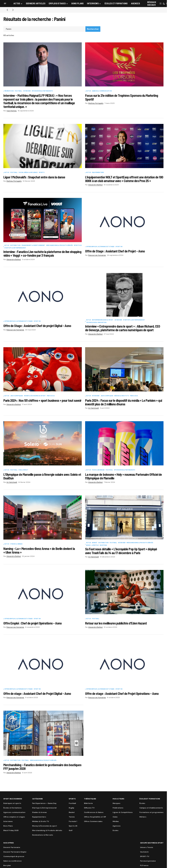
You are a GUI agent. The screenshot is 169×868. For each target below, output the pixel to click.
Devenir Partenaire (12, 847)
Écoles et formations (12, 808)
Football (18, 91)
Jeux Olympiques (17, 396)
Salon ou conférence (12, 861)
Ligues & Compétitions (123, 812)
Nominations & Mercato (43, 835)
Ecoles (116, 830)
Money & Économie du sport (35, 396)
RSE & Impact (23, 470)
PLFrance (144, 865)
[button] (5, 4)
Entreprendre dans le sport (103, 320)
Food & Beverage (98, 470)
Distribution (15, 245)
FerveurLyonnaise (148, 861)
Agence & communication (102, 91)
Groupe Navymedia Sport (152, 843)
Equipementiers (98, 173)
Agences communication (14, 812)
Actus (89, 91)
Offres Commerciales (93, 821)
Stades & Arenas (16, 544)
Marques (116, 803)
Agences (117, 826)
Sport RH (119, 247)
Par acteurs (118, 799)
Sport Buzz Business (13, 799)
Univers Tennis (147, 847)
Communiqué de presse (14, 856)
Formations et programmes (151, 812)
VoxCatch (144, 852)
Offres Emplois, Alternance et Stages (100, 247)
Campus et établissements (151, 808)
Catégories (37, 799)
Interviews (8, 821)
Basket (95, 543)
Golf (71, 830)
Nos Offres (9, 843)
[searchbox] (44, 29)
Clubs (115, 817)
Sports (42, 173)
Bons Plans (8, 826)
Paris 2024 (51, 396)
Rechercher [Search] (93, 29)
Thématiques (90, 799)
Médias (116, 821)
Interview (27, 91)
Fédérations (9, 91)
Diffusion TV (89, 808)
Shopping (103, 545)
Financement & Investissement (33, 245)
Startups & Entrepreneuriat (15, 248)
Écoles (142, 803)
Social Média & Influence (28, 173)
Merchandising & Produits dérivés (59, 245)
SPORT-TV (145, 856)
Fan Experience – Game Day (44, 803)
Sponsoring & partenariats (42, 91)
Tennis (72, 817)
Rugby (71, 808)
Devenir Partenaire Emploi (15, 852)
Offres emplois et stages (14, 817)
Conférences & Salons (94, 812)
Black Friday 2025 (11, 830)
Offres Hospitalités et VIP (95, 817)
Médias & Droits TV (122, 396)
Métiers (143, 817)
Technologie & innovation (96, 323)
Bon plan (7, 865)
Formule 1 (73, 821)
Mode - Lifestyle (92, 545)
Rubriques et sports (12, 803)
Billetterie (88, 803)
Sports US (78, 245)
